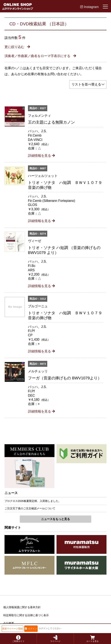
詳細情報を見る (41, 156)
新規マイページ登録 (12, 629)
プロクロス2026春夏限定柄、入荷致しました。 (33, 501)
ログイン (31, 629)
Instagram (89, 7)
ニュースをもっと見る (55, 519)
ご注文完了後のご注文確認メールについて (30, 508)
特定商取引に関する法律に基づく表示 (26, 615)
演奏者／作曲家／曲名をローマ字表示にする (40, 56)
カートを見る (92, 639)
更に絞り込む (17, 47)
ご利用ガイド (18, 639)
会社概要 (9, 623)
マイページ (55, 639)
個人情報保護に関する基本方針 (22, 607)
